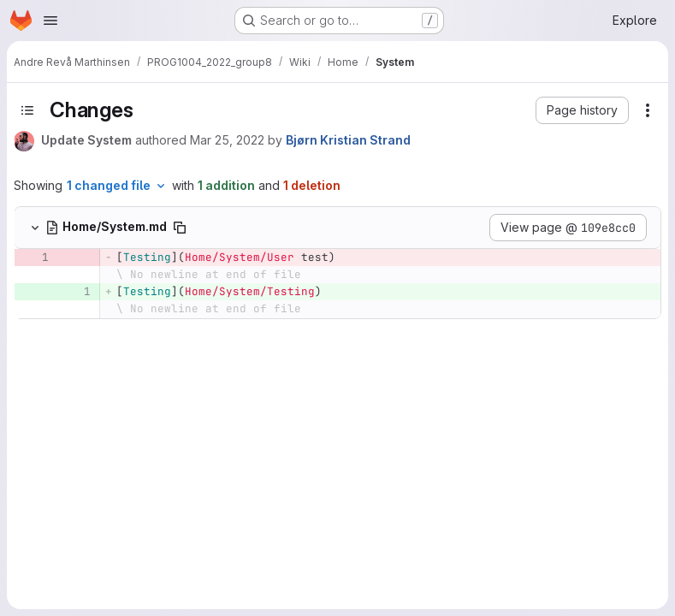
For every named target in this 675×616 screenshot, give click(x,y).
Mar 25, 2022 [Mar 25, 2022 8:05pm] (227, 140)
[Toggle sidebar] (27, 110)
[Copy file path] (180, 228)
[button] (582, 110)
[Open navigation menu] (50, 21)
